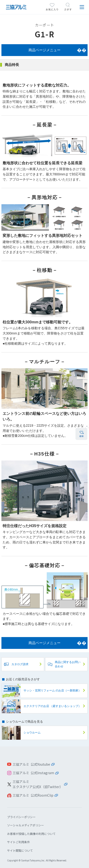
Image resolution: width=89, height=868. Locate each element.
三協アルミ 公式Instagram (33, 773)
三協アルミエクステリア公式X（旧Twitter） (38, 784)
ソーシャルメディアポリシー (26, 825)
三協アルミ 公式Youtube (31, 764)
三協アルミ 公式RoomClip (33, 795)
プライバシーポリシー (21, 817)
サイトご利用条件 (19, 842)
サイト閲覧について (20, 850)
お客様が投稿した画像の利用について (31, 834)
